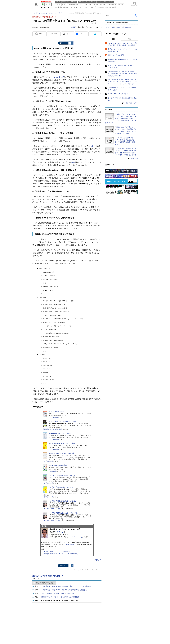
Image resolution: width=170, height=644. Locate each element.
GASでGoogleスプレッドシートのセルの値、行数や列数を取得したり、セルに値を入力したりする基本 (122, 74)
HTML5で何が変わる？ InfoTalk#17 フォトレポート (64, 421)
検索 (136, 15)
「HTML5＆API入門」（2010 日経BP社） (57, 552)
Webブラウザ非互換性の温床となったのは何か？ (63, 501)
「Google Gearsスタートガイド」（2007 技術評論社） (61, 554)
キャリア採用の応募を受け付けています (119, 27)
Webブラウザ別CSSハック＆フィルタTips (61, 487)
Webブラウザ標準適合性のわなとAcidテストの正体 (64, 513)
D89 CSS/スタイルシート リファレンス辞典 (61, 453)
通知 (55, 34)
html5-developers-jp (76, 537)
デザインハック (55, 417)
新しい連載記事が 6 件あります (45, 583)
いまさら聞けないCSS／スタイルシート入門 (62, 443)
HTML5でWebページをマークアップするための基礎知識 (60, 597)
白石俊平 (74, 27)
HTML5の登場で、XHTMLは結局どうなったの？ (58, 593)
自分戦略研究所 (47, 429)
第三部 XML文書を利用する (118, 94)
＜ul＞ (73, 162)
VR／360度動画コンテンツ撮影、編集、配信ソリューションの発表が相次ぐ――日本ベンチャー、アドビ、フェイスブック (122, 82)
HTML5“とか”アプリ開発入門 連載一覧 (48, 576)
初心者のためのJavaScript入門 (58, 465)
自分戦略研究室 (58, 429)
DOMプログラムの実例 (116, 55)
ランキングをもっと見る (130, 103)
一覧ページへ (134, 158)
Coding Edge (54, 471)
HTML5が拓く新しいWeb (56, 411)
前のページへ (63, 43)
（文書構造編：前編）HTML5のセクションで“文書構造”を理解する (64, 590)
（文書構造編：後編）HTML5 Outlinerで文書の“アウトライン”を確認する (66, 586)
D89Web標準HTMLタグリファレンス (60, 433)
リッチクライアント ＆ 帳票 (52, 509)
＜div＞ (92, 146)
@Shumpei (61, 532)
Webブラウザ (58, 77)
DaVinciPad (70, 544)
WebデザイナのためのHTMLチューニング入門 (63, 475)
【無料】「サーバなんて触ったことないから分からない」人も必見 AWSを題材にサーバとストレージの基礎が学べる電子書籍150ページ (121, 119)
